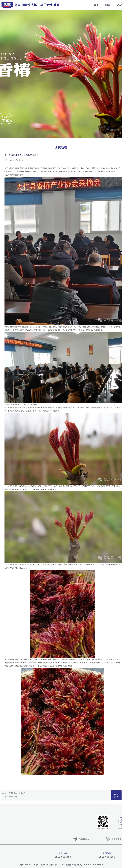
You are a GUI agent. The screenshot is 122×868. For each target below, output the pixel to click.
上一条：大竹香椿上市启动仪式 (14, 793)
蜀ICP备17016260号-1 (94, 865)
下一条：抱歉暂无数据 (10, 796)
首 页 (96, 5)
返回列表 (116, 796)
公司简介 (107, 5)
